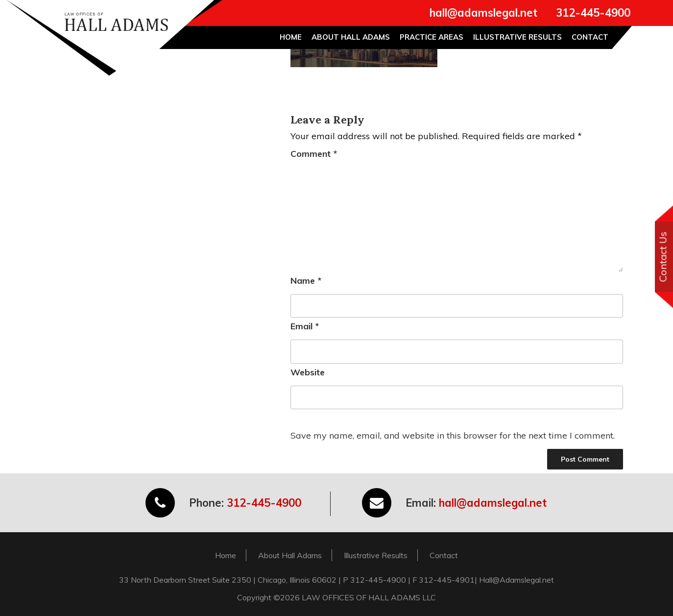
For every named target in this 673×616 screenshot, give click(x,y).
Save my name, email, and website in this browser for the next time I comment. (453, 435)
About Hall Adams (351, 37)
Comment (314, 154)
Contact (590, 37)
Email (305, 326)
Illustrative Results (517, 37)
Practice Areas (432, 37)
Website (308, 372)
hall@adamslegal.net (483, 13)
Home (291, 37)
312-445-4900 (593, 13)
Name (306, 281)
